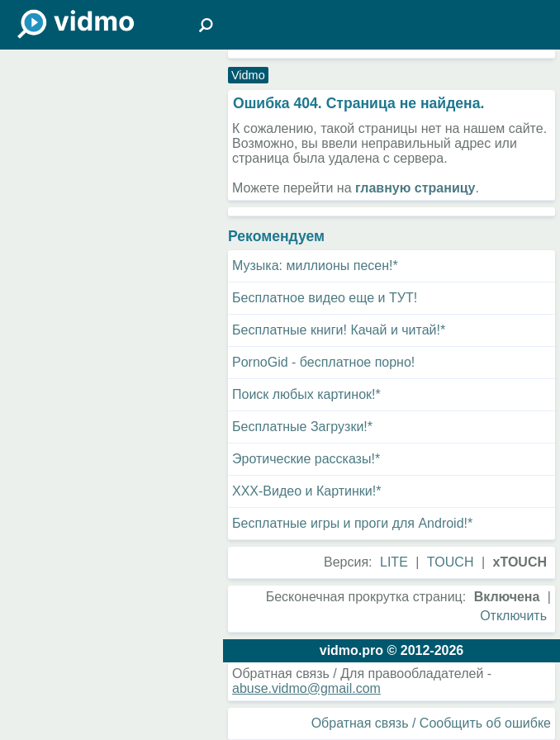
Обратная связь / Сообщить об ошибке (431, 723)
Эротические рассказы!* (306, 459)
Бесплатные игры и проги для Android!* (352, 523)
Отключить (513, 616)
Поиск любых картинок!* (306, 394)
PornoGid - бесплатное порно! (323, 362)
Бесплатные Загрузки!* (302, 427)
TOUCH (451, 562)
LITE (394, 562)
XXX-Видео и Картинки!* (306, 491)
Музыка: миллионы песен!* (315, 266)
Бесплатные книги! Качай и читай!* (339, 330)
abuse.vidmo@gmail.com (306, 688)
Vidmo (248, 75)
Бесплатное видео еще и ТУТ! (325, 298)
